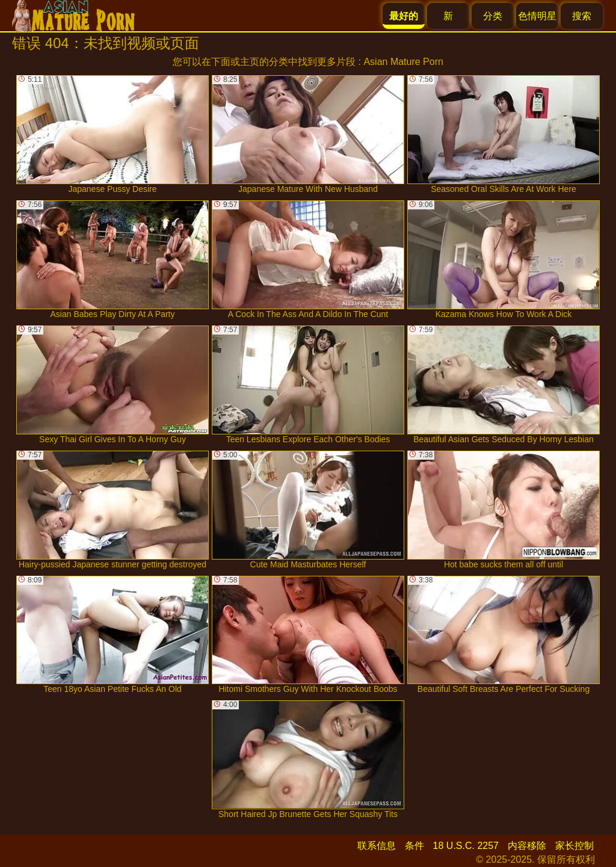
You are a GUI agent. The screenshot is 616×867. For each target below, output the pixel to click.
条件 (414, 846)
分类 (493, 16)
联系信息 (377, 846)
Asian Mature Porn (403, 62)
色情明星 (537, 16)
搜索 (582, 16)
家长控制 (574, 846)
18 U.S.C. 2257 (466, 846)
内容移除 (527, 846)
